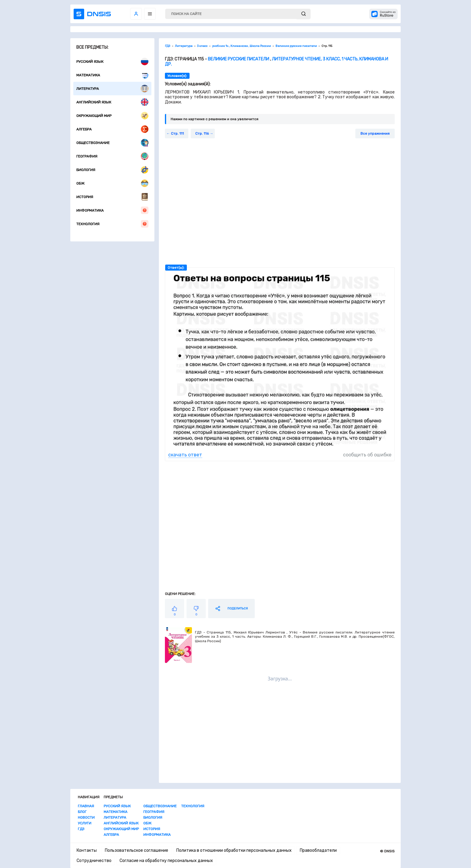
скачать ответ (185, 455)
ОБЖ (112, 183)
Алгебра (112, 129)
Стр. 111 (177, 133)
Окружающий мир (112, 116)
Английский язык (112, 102)
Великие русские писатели (239, 59)
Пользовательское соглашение (137, 850)
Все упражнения (375, 133)
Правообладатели (318, 850)
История (112, 197)
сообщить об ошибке (367, 455)
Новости (86, 817)
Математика (112, 75)
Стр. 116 (202, 133)
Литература (112, 89)
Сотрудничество (94, 861)
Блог (82, 812)
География (112, 156)
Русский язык (112, 61)
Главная (86, 806)
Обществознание (112, 143)
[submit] (304, 14)
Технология (112, 224)
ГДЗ (81, 829)
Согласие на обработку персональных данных (166, 861)
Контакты (87, 850)
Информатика (112, 210)
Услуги (85, 823)
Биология (112, 170)
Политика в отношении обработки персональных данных (234, 850)
